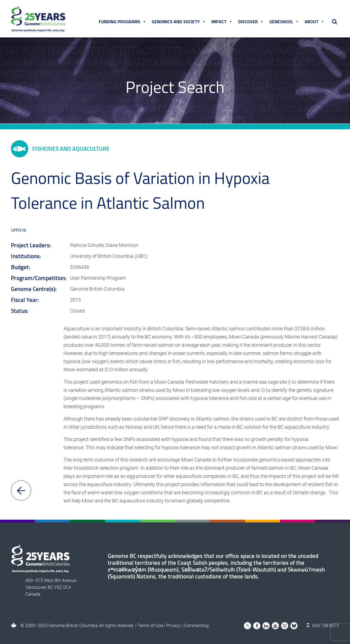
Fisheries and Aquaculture (60, 149)
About (315, 22)
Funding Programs (122, 22)
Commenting (196, 625)
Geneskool (284, 22)
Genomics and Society (179, 22)
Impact (222, 22)
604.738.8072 (323, 625)
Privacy (173, 625)
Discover (251, 22)
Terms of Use (150, 625)
